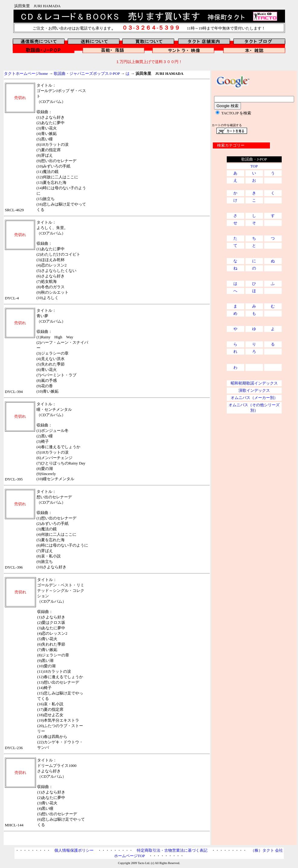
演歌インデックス (254, 390)
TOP (254, 166)
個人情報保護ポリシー (74, 850)
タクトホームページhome (26, 73)
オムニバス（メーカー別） (254, 398)
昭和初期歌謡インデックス (254, 383)
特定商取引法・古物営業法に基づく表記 (172, 850)
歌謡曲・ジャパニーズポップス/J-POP (87, 73)
